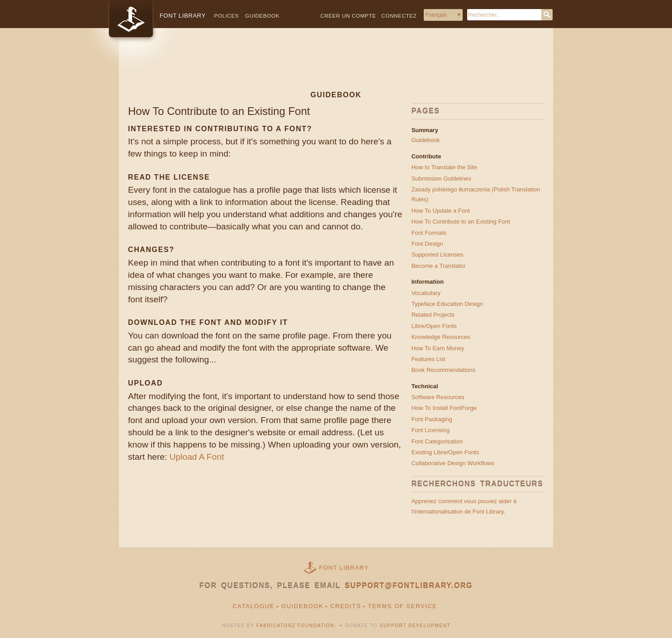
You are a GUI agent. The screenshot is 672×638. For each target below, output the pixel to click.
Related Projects (433, 315)
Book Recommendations (444, 370)
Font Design (427, 244)
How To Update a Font (441, 211)
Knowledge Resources (441, 337)
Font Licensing (431, 430)
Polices (227, 16)
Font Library (344, 568)
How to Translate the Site (444, 167)
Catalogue (253, 606)
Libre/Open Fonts (434, 326)
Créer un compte (348, 16)
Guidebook (262, 16)
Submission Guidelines (441, 179)
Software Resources (438, 397)
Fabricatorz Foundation (295, 626)
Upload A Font (197, 457)
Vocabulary (426, 293)
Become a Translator (439, 266)
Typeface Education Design (447, 304)
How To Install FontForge (444, 408)
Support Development (415, 626)
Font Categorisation (437, 441)
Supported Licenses (438, 255)
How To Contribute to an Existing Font (461, 221)
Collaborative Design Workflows (453, 463)
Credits (345, 606)
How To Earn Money (438, 348)
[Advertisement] (336, 67)
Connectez (399, 16)
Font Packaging (432, 419)
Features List (428, 359)
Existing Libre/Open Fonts (445, 452)
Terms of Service (402, 606)
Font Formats (429, 233)
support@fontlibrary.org (409, 586)
